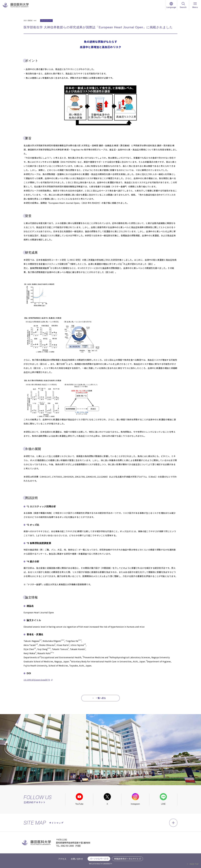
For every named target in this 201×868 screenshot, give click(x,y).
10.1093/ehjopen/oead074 (37, 680)
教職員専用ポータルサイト (127, 859)
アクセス (62, 859)
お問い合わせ (77, 859)
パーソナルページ (98, 859)
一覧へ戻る (101, 698)
